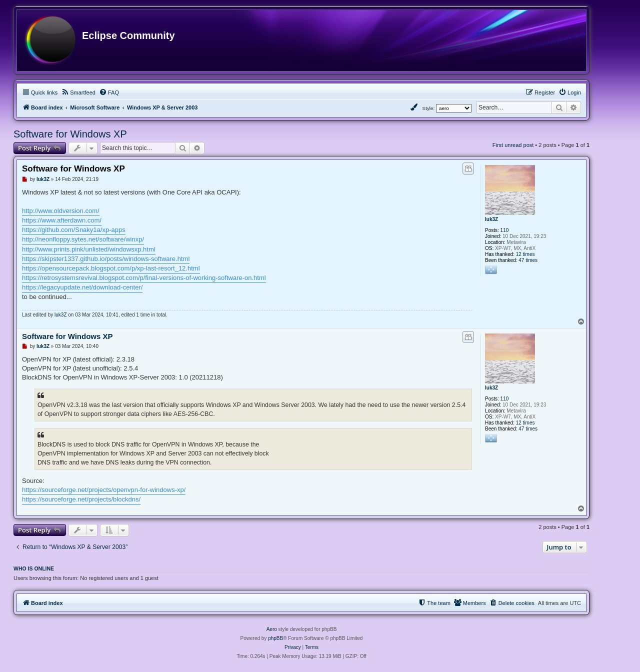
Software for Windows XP (70, 134)
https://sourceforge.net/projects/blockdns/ (81, 499)
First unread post (513, 145)
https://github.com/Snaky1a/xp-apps (74, 230)
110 (505, 230)
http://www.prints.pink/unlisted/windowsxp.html (89, 249)
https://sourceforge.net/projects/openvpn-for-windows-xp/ (104, 490)
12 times (525, 254)
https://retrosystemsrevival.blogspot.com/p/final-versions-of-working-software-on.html (144, 278)
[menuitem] (78, 92)
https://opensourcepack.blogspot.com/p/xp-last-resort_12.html (111, 268)
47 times (528, 260)
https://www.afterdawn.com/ (62, 220)
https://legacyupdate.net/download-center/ (82, 287)
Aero (272, 629)
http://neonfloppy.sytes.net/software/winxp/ (83, 239)
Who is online (34, 568)
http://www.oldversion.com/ (61, 211)
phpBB (275, 638)
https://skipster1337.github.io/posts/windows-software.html (106, 259)
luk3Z (491, 219)
